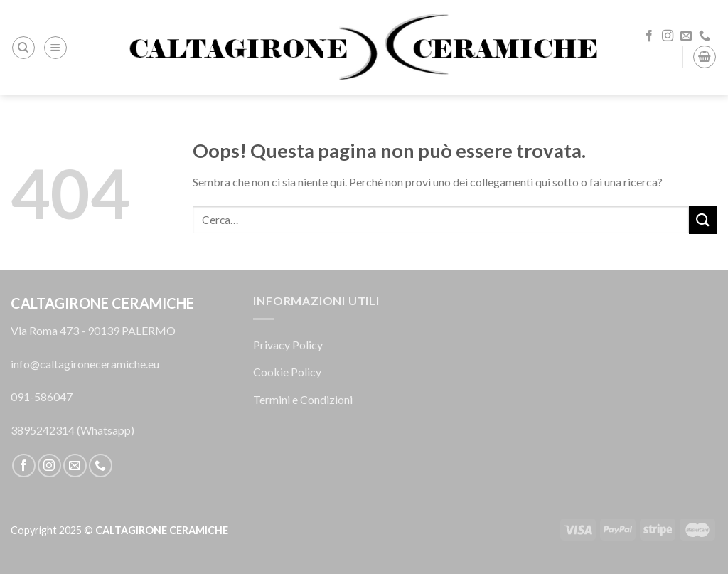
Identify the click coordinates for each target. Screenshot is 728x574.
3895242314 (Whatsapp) (73, 430)
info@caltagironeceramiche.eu (85, 364)
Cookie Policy (287, 372)
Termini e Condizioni (303, 399)
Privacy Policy (288, 345)
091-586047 (42, 397)
